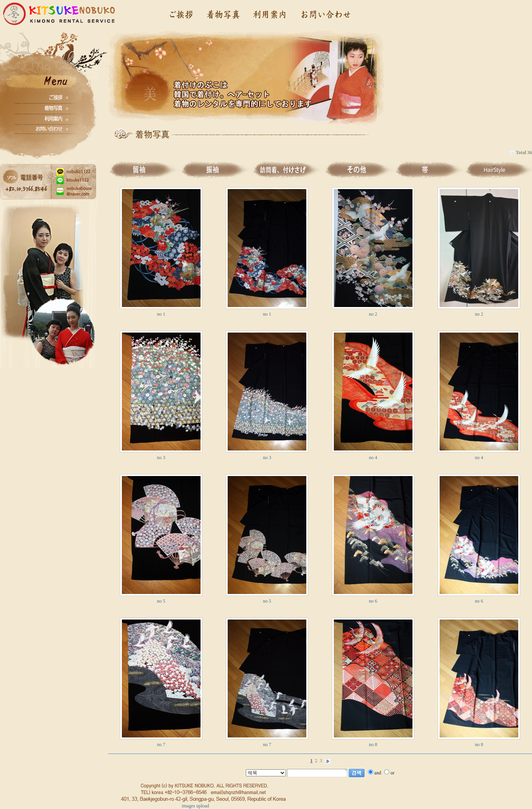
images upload (195, 806)
